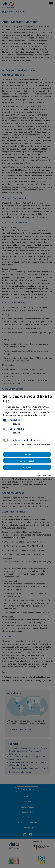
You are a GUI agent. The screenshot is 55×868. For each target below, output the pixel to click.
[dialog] (27, 434)
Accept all (27, 467)
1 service (15, 424)
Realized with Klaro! (44, 476)
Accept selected (27, 461)
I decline (27, 454)
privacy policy (40, 415)
